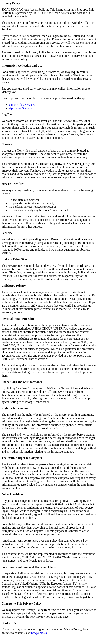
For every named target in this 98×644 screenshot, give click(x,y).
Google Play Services (22, 105)
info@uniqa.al (39, 633)
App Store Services (21, 108)
